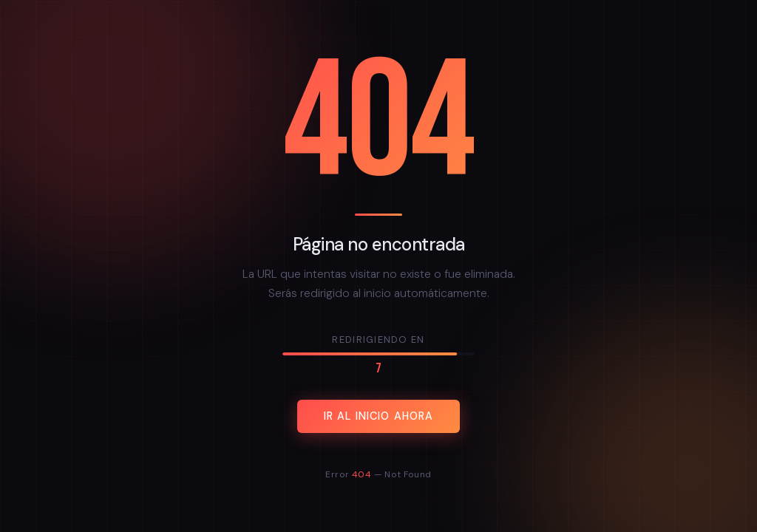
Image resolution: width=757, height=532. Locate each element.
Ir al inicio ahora (379, 417)
